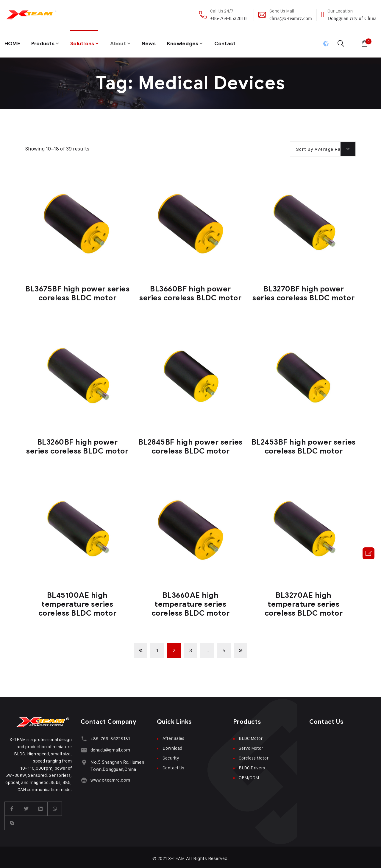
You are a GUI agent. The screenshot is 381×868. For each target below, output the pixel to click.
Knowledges (190, 43)
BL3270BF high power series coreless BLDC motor (303, 291)
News (155, 43)
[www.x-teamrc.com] (83, 776)
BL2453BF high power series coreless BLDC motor (304, 444)
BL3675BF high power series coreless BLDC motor (77, 291)
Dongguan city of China (352, 18)
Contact (234, 43)
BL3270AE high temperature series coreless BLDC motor (304, 602)
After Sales (173, 736)
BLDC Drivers (252, 765)
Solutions (86, 43)
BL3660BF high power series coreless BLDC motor (190, 291)
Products (45, 43)
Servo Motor (251, 746)
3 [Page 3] (191, 648)
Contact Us (173, 765)
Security (171, 756)
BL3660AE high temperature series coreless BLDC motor (191, 602)
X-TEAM (177, 856)
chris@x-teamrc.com (291, 18)
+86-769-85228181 (230, 18)
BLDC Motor (251, 736)
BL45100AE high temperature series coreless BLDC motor (78, 602)
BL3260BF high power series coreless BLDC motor (77, 444)
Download (172, 746)
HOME (13, 43)
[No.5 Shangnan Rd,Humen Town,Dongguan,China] (83, 758)
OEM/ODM (249, 775)
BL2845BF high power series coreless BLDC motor (190, 444)
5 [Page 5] (224, 648)
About (123, 43)
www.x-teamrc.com (109, 776)
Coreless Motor (254, 756)
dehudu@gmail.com (109, 747)
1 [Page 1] (157, 648)
